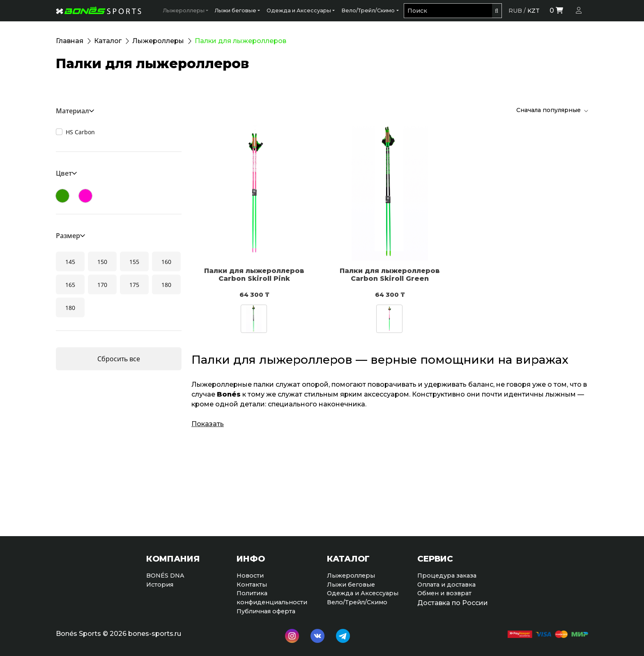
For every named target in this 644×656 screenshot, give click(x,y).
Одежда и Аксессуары (299, 10)
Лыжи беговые (236, 10)
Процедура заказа (447, 576)
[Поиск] (448, 11)
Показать (208, 424)
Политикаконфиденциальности (272, 598)
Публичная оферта (266, 611)
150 (102, 262)
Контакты (252, 585)
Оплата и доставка (446, 585)
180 (166, 285)
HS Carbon (80, 132)
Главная (70, 41)
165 (70, 285)
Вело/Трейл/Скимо (368, 10)
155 (134, 262)
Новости (250, 576)
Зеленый (62, 196)
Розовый (85, 196)
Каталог (108, 41)
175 (134, 285)
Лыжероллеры (184, 10)
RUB (515, 11)
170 (102, 285)
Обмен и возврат (444, 593)
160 (166, 262)
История (160, 585)
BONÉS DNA (165, 576)
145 (70, 262)
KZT (534, 11)
